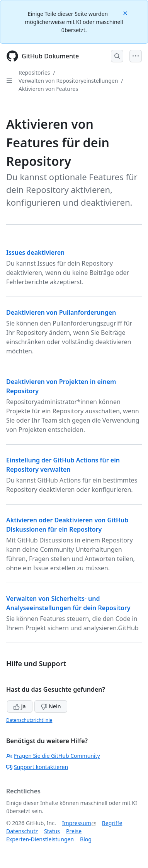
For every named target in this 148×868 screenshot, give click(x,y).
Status (52, 831)
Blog (86, 839)
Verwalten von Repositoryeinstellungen (68, 81)
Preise (74, 831)
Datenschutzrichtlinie (29, 720)
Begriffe (112, 823)
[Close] (126, 13)
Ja (20, 706)
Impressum (77, 823)
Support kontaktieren (37, 767)
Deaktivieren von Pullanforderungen (61, 312)
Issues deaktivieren (35, 252)
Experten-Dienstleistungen (40, 839)
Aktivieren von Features (48, 89)
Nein (51, 706)
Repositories (34, 72)
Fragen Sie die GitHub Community (53, 756)
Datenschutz (22, 831)
